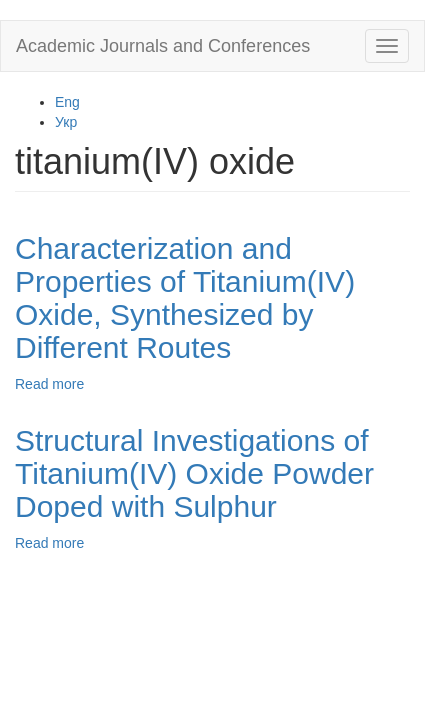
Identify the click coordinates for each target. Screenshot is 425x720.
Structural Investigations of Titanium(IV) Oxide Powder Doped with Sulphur (194, 473)
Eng (67, 102)
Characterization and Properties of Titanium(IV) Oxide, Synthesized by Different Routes (185, 298)
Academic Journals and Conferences (163, 46)
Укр (66, 122)
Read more (49, 384)
